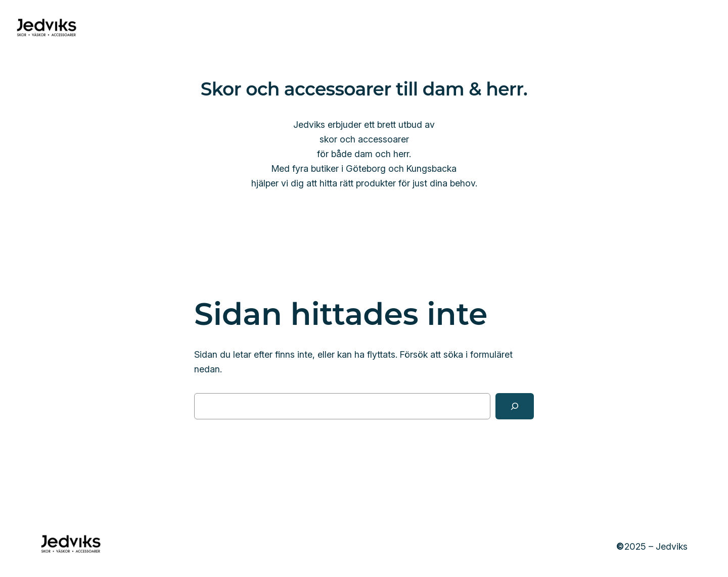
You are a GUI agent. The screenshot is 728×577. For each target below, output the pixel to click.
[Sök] (515, 406)
